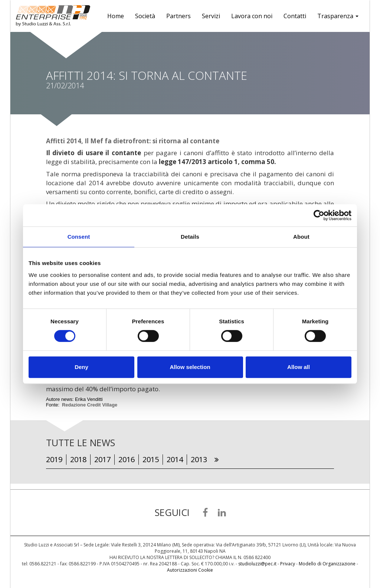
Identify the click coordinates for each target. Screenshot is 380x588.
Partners (178, 16)
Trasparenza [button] (338, 16)
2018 (78, 459)
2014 (175, 459)
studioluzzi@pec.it (257, 564)
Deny (81, 367)
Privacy (288, 564)
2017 (102, 459)
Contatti (295, 16)
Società (145, 16)
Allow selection (190, 367)
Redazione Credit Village (90, 405)
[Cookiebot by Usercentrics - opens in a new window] (319, 215)
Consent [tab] (79, 237)
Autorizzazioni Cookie (190, 570)
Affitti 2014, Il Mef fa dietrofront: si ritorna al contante (133, 141)
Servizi (211, 16)
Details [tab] (190, 237)
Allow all (299, 367)
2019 (54, 459)
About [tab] (301, 237)
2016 (127, 459)
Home (116, 16)
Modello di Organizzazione (327, 564)
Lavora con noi (252, 16)
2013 (199, 459)
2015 (151, 459)
